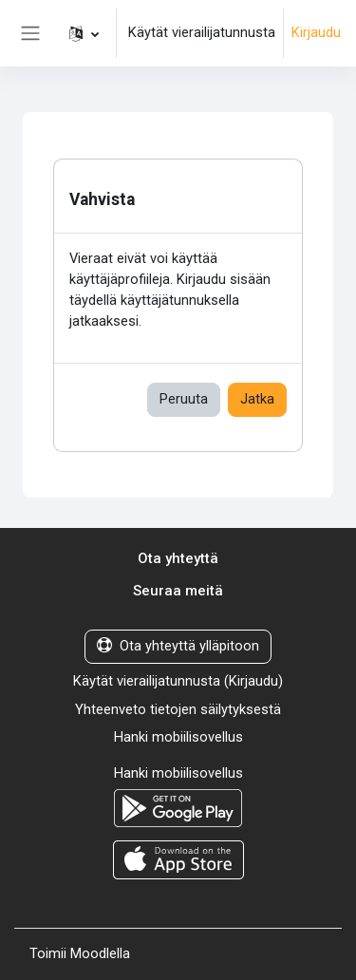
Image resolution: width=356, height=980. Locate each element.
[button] (84, 33)
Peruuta (184, 399)
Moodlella (100, 953)
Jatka (257, 399)
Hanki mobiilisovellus (178, 737)
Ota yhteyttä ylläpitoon (178, 646)
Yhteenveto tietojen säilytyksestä (178, 709)
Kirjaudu (316, 32)
